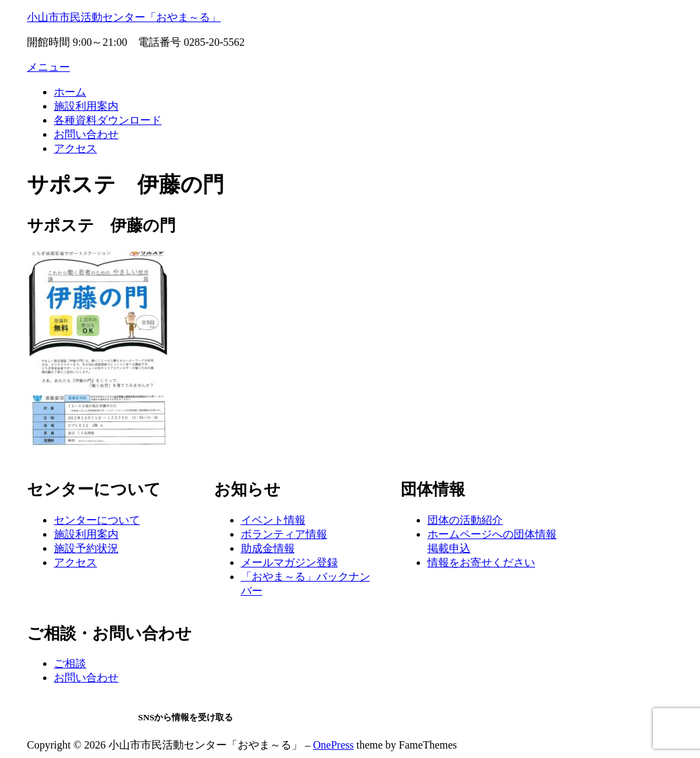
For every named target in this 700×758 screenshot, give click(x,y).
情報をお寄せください (481, 562)
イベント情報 (273, 520)
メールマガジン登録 (289, 562)
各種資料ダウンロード (108, 120)
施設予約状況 (86, 548)
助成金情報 (268, 548)
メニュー (48, 67)
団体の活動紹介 (465, 520)
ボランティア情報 (284, 534)
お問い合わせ (86, 134)
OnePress (333, 745)
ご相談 (70, 663)
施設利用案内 (86, 106)
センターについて (97, 520)
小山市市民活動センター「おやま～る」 (124, 17)
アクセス (75, 148)
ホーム (70, 92)
